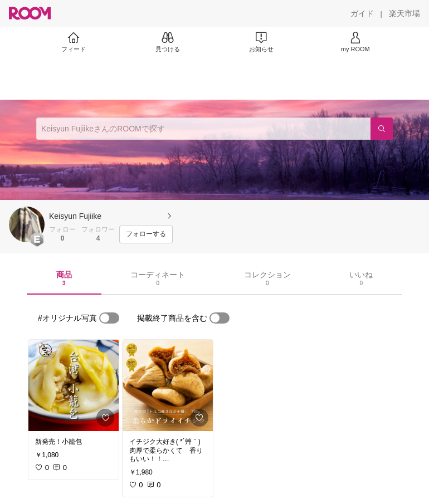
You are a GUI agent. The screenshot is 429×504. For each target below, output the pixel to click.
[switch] (109, 318)
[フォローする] (146, 234)
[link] (74, 385)
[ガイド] (362, 13)
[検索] (382, 129)
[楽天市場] (404, 13)
